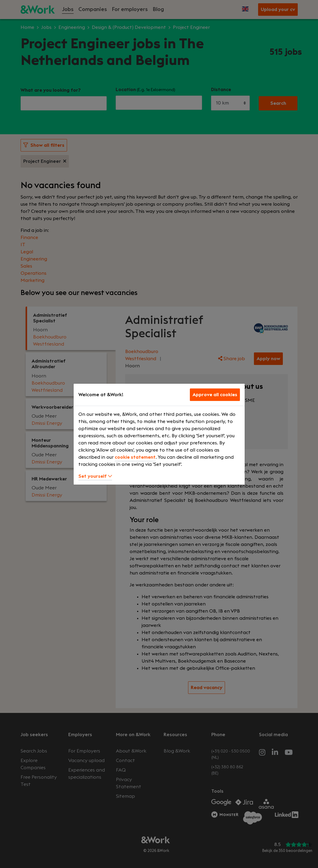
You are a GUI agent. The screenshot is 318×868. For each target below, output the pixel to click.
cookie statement (135, 457)
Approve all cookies (215, 395)
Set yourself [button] (95, 476)
